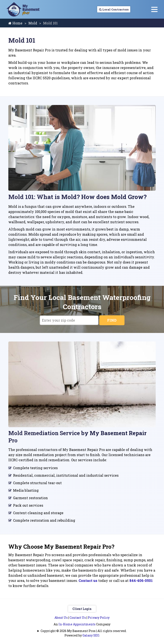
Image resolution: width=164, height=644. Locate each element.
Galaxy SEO (91, 635)
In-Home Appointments (77, 624)
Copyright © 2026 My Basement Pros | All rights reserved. (84, 631)
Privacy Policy (99, 618)
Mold (33, 23)
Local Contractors (108, 9)
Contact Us (78, 618)
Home (15, 23)
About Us (61, 618)
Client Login (82, 609)
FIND (112, 320)
